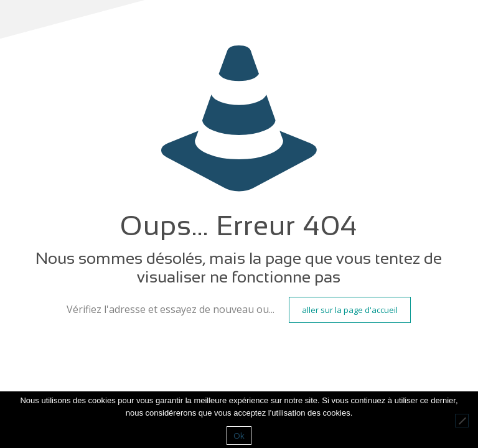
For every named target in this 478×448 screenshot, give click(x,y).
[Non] (462, 421)
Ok (239, 436)
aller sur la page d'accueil (350, 310)
